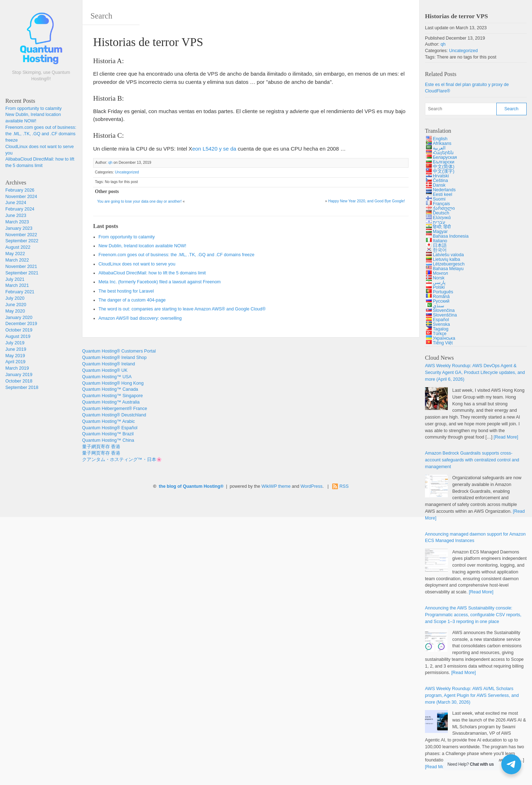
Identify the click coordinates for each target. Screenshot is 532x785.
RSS (344, 486)
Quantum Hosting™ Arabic (108, 421)
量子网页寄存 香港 (101, 453)
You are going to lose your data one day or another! (139, 201)
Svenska (441, 324)
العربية (439, 148)
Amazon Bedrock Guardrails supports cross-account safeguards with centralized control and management (472, 460)
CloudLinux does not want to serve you (137, 264)
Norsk (439, 278)
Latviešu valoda (448, 255)
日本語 (440, 245)
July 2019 (15, 343)
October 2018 (19, 381)
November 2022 (21, 235)
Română (441, 297)
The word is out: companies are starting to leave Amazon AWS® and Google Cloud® (182, 309)
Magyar (440, 232)
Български (444, 162)
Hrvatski (441, 176)
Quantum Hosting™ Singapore (112, 396)
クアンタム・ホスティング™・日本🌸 (122, 460)
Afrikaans (442, 143)
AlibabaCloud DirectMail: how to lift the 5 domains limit (152, 273)
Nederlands (444, 190)
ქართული (444, 208)
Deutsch (441, 213)
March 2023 (17, 222)
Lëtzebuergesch (449, 264)
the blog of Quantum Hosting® (191, 486)
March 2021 (17, 285)
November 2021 (21, 267)
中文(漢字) (444, 171)
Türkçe (440, 334)
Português (443, 292)
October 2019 (19, 330)
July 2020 (15, 298)
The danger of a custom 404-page (132, 300)
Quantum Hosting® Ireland (108, 364)
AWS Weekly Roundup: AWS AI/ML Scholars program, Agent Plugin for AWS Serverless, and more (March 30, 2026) (472, 695)
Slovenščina (445, 315)
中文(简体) (444, 167)
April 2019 (15, 362)
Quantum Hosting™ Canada (110, 389)
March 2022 (17, 260)
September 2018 (22, 388)
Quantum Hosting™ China (108, 440)
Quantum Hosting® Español (110, 428)
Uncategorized (127, 172)
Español (441, 320)
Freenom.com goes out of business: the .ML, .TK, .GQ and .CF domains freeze (41, 134)
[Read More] (506, 437)
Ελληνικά (442, 218)
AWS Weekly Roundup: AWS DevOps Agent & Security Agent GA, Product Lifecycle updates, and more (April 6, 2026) (475, 373)
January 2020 (19, 318)
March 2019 (17, 368)
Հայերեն (443, 153)
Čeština (440, 181)
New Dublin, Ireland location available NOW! (142, 246)
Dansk (439, 185)
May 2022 (15, 254)
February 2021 (20, 292)
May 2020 (15, 311)
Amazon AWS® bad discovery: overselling (140, 318)
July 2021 (15, 279)
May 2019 (15, 356)
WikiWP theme (276, 486)
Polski (439, 287)
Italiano (440, 241)
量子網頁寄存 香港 (101, 447)
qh (110, 163)
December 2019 (21, 324)
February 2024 (20, 209)
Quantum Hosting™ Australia (111, 402)
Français (441, 204)
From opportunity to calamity (34, 108)
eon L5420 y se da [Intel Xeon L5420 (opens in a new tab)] (214, 149)
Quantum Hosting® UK (105, 370)
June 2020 (16, 305)
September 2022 (22, 241)
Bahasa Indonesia (451, 236)
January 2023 (19, 228)
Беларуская (445, 157)
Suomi (439, 199)
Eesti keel (442, 194)
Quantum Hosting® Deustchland (114, 415)
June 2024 (16, 203)
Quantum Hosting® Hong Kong (113, 383)
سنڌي (439, 306)
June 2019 (16, 349)
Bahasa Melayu (448, 269)
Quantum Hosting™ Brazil (108, 434)
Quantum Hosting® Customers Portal (119, 351)
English (440, 139)
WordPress (311, 486)
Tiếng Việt (443, 343)
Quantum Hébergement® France (115, 409)
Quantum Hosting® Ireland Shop (114, 358)
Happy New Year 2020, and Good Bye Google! (367, 201)
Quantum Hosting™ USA (107, 377)
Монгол (440, 273)
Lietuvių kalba (446, 259)
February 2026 (20, 190)
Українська (444, 338)
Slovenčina (444, 310)
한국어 (440, 250)
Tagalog (441, 329)
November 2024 (21, 197)
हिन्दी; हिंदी (442, 227)
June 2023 (16, 216)
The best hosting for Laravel (126, 291)
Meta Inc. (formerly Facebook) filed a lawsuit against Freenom (160, 282)
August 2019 (18, 336)
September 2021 (22, 273)
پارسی (439, 283)
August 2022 (18, 247)
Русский (441, 301)
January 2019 (19, 375)
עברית (439, 222)
